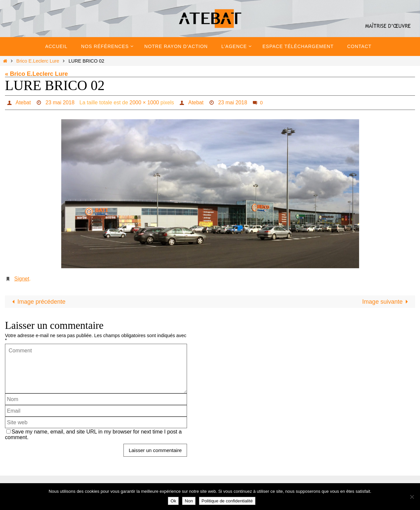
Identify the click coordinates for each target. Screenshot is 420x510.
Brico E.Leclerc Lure (38, 61)
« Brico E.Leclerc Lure (36, 74)
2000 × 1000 (144, 102)
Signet (22, 279)
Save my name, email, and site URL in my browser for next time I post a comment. (93, 434)
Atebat (23, 102)
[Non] (412, 497)
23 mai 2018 (60, 102)
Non (189, 501)
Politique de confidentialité (227, 501)
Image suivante (386, 302)
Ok (173, 501)
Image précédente (37, 302)
